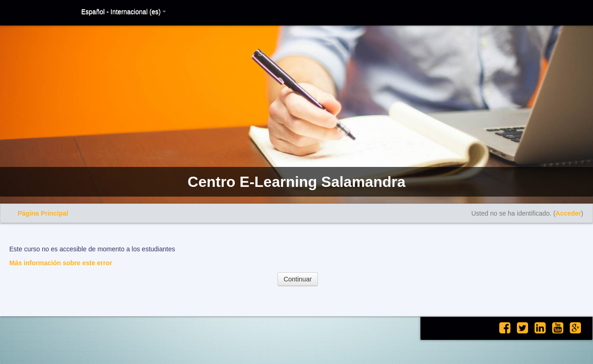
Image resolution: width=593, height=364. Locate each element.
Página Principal (43, 213)
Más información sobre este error (61, 263)
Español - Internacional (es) (124, 12)
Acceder (568, 213)
